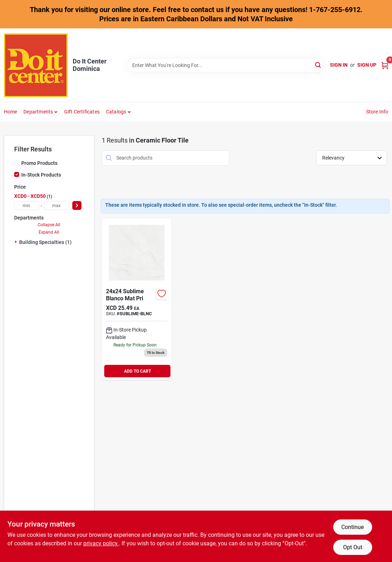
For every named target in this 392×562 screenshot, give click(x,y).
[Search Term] (226, 65)
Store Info (377, 112)
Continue (352, 527)
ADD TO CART (138, 371)
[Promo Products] (17, 163)
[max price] (56, 205)
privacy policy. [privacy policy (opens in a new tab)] (101, 543)
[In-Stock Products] (17, 174)
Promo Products (39, 163)
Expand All (49, 232)
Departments (38, 112)
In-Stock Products (41, 175)
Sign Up (367, 65)
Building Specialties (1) (45, 242)
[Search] (318, 65)
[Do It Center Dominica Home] (36, 65)
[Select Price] (77, 205)
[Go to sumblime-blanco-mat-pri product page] (137, 299)
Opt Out (353, 547)
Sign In (339, 65)
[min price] (27, 205)
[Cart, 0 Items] (385, 65)
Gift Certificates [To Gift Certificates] (82, 112)
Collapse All (49, 225)
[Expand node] (17, 242)
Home (11, 112)
